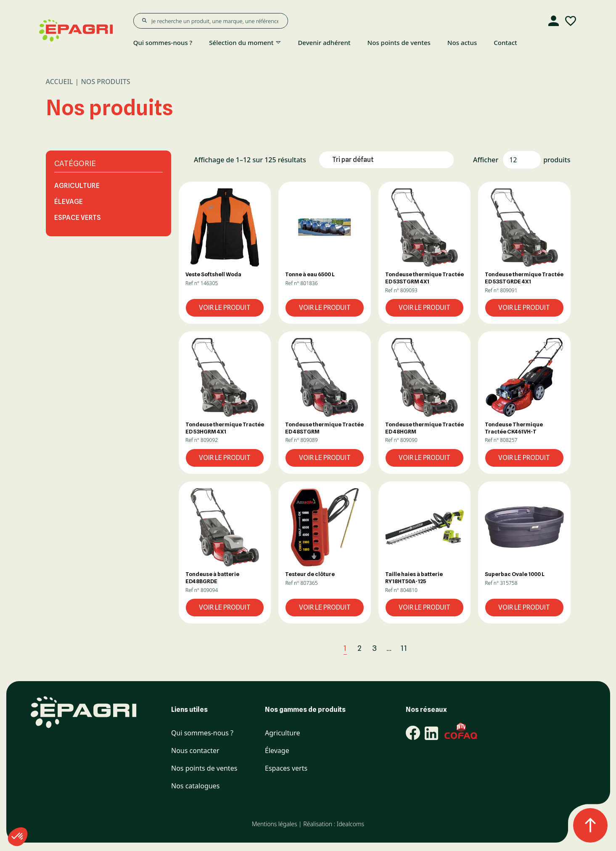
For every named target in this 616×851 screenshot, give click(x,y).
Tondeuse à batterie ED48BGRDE (212, 577)
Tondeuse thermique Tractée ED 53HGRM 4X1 (225, 428)
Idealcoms (350, 824)
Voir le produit (225, 308)
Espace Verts (78, 218)
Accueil (59, 82)
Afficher (486, 160)
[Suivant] (423, 648)
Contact (505, 42)
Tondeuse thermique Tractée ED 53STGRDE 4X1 (524, 278)
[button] (225, 227)
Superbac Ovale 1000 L (515, 574)
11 (404, 648)
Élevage (69, 202)
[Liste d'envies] (571, 21)
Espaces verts (286, 768)
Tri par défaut (353, 160)
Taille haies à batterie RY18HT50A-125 (414, 577)
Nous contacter (195, 751)
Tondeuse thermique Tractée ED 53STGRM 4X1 (424, 278)
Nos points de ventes (399, 42)
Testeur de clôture (310, 574)
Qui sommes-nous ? (163, 42)
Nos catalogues (195, 786)
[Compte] (554, 21)
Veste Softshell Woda (213, 274)
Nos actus (462, 42)
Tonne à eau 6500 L (310, 274)
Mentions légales (274, 824)
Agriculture (77, 186)
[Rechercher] (144, 21)
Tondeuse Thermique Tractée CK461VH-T (514, 428)
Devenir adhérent (324, 42)
